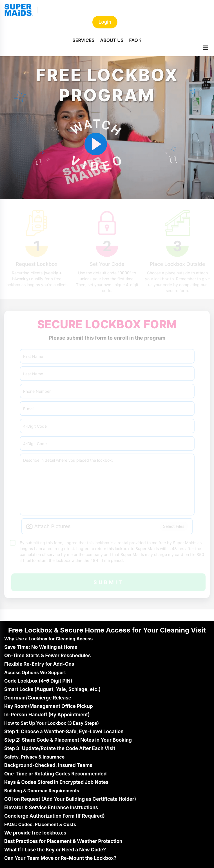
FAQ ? (135, 40)
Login (105, 22)
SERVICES (83, 40)
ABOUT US (112, 40)
